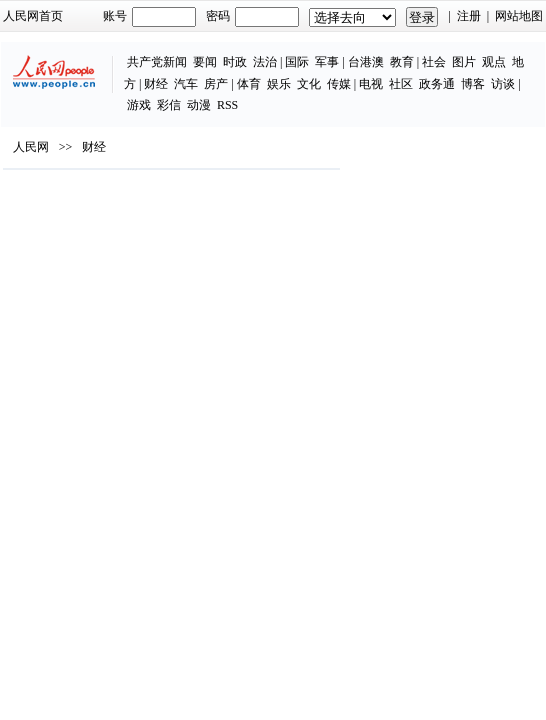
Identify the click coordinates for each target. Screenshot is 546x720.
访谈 (503, 84)
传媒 (339, 84)
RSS (227, 105)
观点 (494, 62)
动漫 (199, 105)
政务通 (437, 84)
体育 (249, 84)
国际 (297, 62)
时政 (235, 62)
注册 (469, 16)
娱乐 (279, 84)
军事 (327, 62)
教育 (402, 62)
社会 (434, 62)
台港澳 (366, 62)
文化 (309, 84)
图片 (464, 62)
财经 (156, 84)
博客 (473, 84)
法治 (265, 62)
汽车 (186, 84)
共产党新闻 (157, 62)
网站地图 (519, 16)
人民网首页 (33, 16)
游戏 (139, 105)
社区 (401, 84)
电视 (371, 84)
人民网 (31, 147)
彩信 (169, 105)
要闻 (205, 62)
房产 (216, 84)
